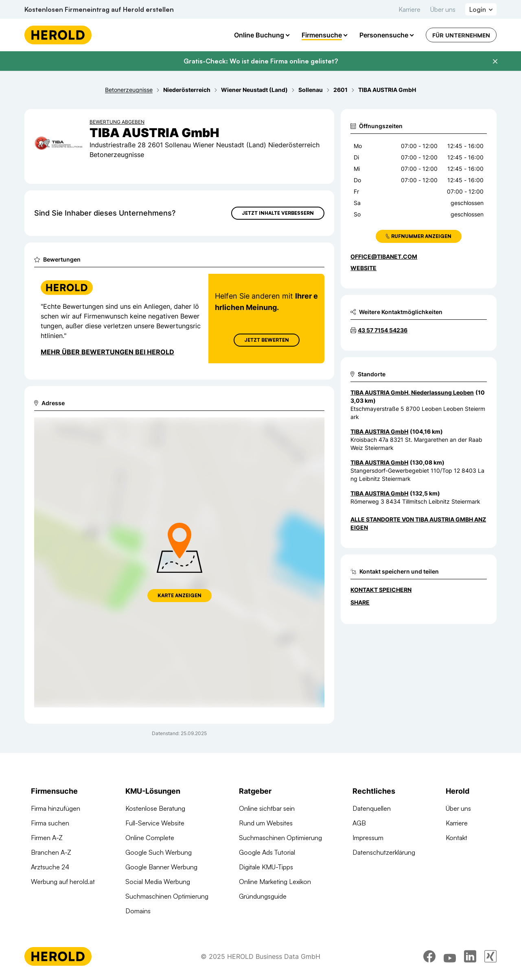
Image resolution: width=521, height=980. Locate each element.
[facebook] (429, 958)
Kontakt (456, 838)
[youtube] (450, 958)
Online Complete (150, 838)
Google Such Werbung (159, 852)
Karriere (409, 9)
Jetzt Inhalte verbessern (278, 213)
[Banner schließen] (495, 61)
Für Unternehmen (461, 35)
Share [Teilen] (360, 602)
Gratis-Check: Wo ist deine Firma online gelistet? (261, 61)
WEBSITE (363, 268)
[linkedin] (470, 958)
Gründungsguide (263, 896)
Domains (138, 911)
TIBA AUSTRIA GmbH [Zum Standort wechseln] (379, 431)
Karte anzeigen (180, 595)
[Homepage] (58, 35)
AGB (359, 823)
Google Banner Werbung (161, 867)
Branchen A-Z (51, 852)
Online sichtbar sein (267, 808)
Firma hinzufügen (56, 808)
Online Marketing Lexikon (275, 882)
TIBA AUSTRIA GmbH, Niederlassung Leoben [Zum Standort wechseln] (412, 392)
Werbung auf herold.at (63, 882)
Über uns (443, 9)
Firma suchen (50, 823)
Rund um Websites (266, 823)
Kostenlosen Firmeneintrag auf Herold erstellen (99, 9)
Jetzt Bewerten (267, 340)
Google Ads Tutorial (267, 852)
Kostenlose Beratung (155, 808)
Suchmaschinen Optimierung (167, 896)
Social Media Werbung (158, 882)
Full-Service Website (155, 823)
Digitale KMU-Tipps (266, 867)
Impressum (368, 838)
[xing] (490, 958)
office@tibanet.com (384, 256)
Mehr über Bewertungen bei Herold (107, 352)
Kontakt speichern (381, 590)
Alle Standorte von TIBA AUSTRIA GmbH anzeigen (418, 523)
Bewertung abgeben (117, 122)
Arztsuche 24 (50, 867)
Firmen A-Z (47, 838)
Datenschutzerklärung (384, 852)
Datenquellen (372, 808)
